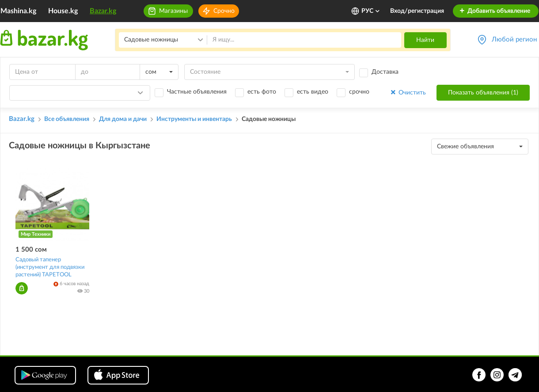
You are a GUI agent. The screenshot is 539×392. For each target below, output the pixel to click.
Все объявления (67, 119)
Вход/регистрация (417, 11)
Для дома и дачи (123, 119)
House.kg (63, 11)
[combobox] (159, 72)
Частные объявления (197, 92)
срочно (359, 92)
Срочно (224, 11)
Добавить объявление (495, 11)
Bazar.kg (103, 11)
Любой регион (514, 40)
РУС (371, 11)
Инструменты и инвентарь (194, 119)
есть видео (313, 92)
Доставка (385, 72)
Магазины (173, 11)
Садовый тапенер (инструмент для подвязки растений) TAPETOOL (50, 267)
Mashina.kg (18, 11)
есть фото (262, 92)
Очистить (408, 92)
